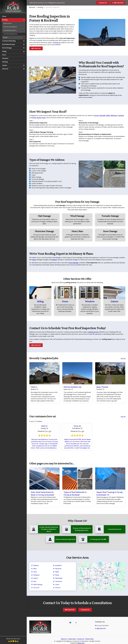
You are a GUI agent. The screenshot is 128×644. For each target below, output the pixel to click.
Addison (36, 566)
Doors (65, 302)
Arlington (36, 575)
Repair (5, 37)
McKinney (114, 115)
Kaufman (58, 569)
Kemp (57, 575)
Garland (121, 115)
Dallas (108, 115)
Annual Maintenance (10, 30)
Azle (35, 582)
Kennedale (59, 578)
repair (34, 260)
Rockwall (102, 115)
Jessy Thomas (102, 387)
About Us (64, 639)
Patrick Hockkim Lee (72, 387)
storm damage (73, 263)
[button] (24, 20)
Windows (90, 302)
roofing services (93, 332)
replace (54, 260)
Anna (35, 572)
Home (32, 7)
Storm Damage (7, 48)
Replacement (8, 23)
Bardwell (36, 588)
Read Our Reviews (13, 640)
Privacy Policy (90, 639)
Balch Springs (38, 585)
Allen (35, 569)
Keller (57, 572)
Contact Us (103, 3)
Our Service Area (77, 558)
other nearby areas (39, 118)
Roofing (40, 7)
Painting (5, 62)
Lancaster (59, 582)
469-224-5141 (118, 3)
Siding (40, 302)
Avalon (36, 578)
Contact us (57, 42)
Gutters (114, 302)
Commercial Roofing (9, 41)
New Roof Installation (10, 27)
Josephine (58, 566)
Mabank (58, 588)
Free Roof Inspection (10, 34)
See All (123, 359)
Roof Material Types (9, 44)
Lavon (57, 585)
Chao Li (34, 387)
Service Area (72, 639)
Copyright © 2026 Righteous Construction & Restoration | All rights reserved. (78, 641)
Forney (96, 115)
